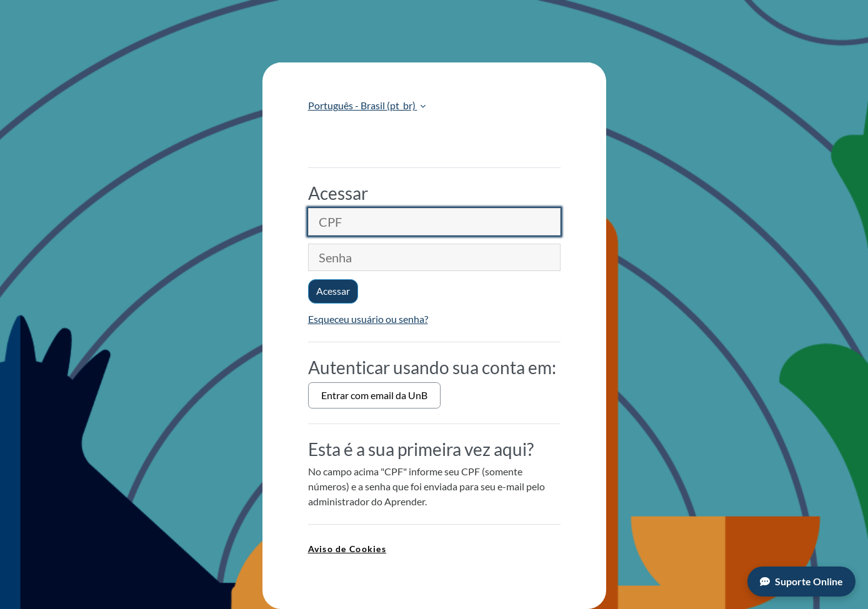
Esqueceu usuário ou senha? (368, 319)
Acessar (333, 291)
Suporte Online (801, 581)
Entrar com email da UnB (374, 395)
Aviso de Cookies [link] (347, 549)
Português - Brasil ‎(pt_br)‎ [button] (363, 105)
